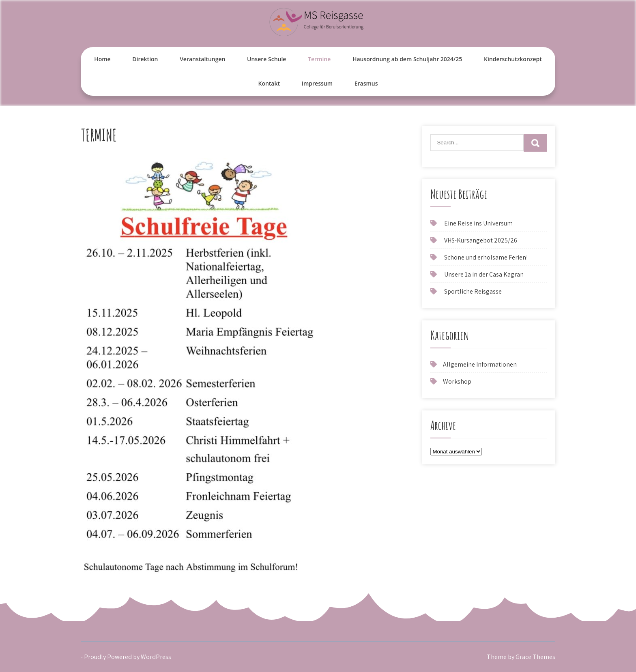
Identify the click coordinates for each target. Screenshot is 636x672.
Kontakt (269, 83)
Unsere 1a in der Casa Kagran (484, 274)
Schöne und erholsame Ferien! (486, 257)
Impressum (317, 83)
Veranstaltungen (202, 59)
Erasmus (366, 83)
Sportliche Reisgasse (473, 291)
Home (102, 59)
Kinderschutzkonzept (513, 59)
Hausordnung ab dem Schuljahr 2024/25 (407, 59)
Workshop (457, 381)
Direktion (145, 59)
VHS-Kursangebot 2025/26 (481, 240)
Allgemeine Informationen (480, 364)
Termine (319, 59)
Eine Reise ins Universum (478, 223)
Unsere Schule (266, 59)
